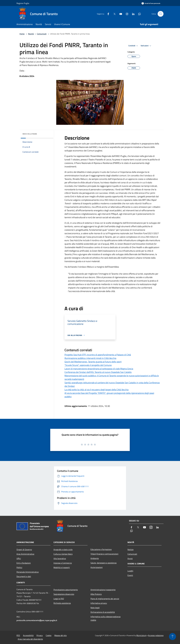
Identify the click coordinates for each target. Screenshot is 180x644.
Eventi (130, 575)
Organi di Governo (24, 549)
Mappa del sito (60, 635)
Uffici (19, 558)
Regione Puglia (23, 3)
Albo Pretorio (96, 594)
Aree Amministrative (25, 554)
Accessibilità (28, 635)
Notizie (130, 549)
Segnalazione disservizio (64, 594)
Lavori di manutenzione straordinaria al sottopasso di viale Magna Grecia (99, 369)
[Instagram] (126, 14)
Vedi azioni (146, 46)
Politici (19, 567)
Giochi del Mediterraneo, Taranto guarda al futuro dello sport (93, 362)
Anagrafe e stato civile (63, 549)
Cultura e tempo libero (63, 554)
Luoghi (130, 571)
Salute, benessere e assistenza (103, 563)
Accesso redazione (156, 635)
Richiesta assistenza (62, 603)
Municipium (141, 635)
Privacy (40, 635)
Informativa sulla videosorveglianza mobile (105, 618)
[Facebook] (107, 14)
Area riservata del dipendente (30, 639)
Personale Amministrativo (28, 572)
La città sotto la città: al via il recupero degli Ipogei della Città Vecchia (96, 390)
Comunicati (42, 34)
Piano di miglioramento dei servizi (105, 599)
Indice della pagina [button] (30, 134)
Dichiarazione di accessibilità (103, 612)
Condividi (133, 46)
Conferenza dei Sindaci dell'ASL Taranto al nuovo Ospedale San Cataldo (98, 372)
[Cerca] (160, 14)
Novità (31, 34)
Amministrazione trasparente (103, 590)
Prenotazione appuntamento (66, 590)
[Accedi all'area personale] (151, 3)
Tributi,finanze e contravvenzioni (104, 554)
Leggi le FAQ (59, 599)
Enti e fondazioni (24, 563)
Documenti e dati (24, 576)
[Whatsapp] (138, 14)
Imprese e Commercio (63, 563)
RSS (18, 635)
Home (22, 34)
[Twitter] (113, 14)
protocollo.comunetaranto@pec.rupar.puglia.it (37, 620)
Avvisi (130, 558)
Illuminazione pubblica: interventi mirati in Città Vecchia (90, 358)
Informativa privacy (99, 603)
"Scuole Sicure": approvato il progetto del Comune (88, 365)
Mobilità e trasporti (62, 567)
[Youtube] (119, 14)
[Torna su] (172, 637)
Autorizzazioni (97, 567)
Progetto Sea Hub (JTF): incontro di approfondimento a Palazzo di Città (98, 355)
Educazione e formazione (101, 549)
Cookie (49, 635)
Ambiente (95, 558)
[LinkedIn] (132, 14)
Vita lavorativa (60, 558)
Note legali (95, 608)
